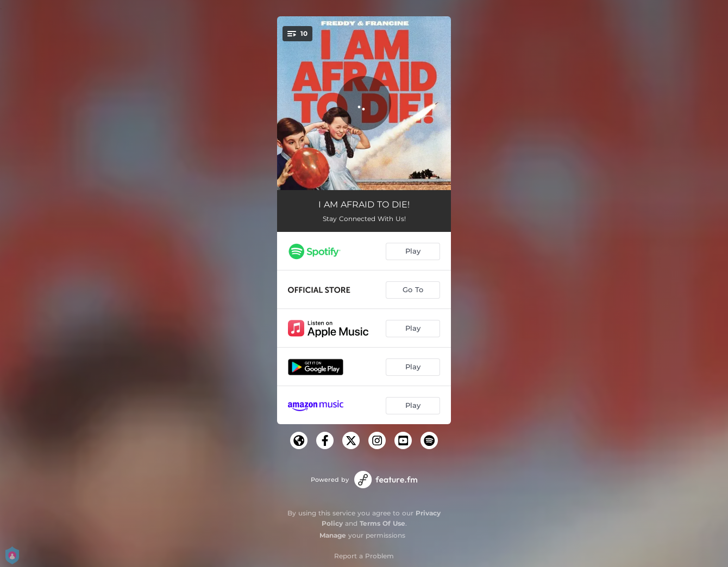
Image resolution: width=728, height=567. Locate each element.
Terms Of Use (382, 523)
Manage (333, 535)
